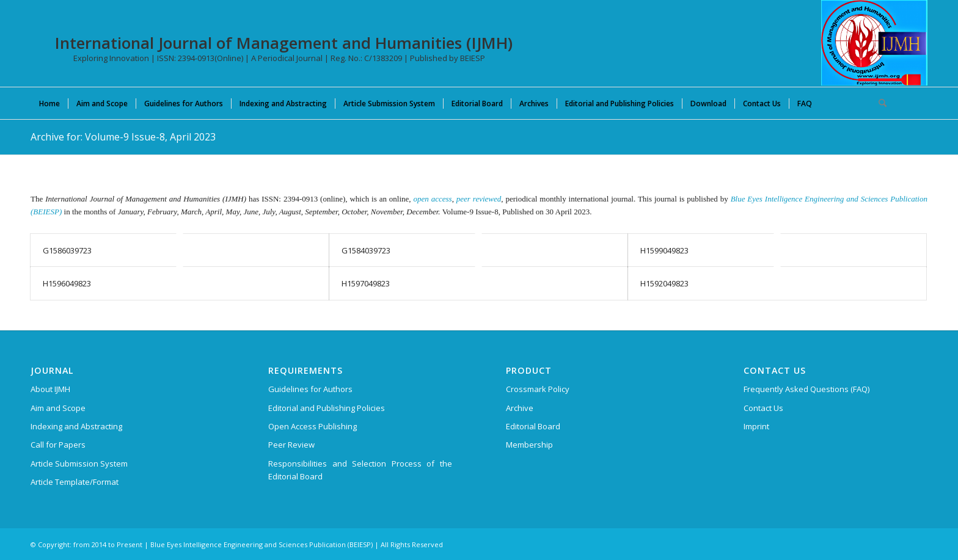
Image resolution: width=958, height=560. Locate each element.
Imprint (756, 426)
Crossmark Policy (538, 389)
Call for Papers (58, 445)
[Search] (879, 103)
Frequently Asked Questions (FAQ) (806, 389)
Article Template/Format (75, 482)
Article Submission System (79, 464)
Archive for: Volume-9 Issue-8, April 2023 (123, 137)
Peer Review (291, 445)
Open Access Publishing (313, 426)
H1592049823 (664, 283)
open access (433, 199)
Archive (520, 408)
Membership (529, 445)
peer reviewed (479, 199)
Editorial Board (533, 426)
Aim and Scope (58, 408)
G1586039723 (67, 250)
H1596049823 (67, 283)
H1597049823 (366, 283)
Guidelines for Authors (310, 389)
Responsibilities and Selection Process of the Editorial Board (360, 470)
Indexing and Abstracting (76, 426)
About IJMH (50, 389)
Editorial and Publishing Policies (327, 408)
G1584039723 (366, 250)
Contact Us (763, 408)
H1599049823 (664, 250)
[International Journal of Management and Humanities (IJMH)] (874, 43)
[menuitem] (49, 103)
